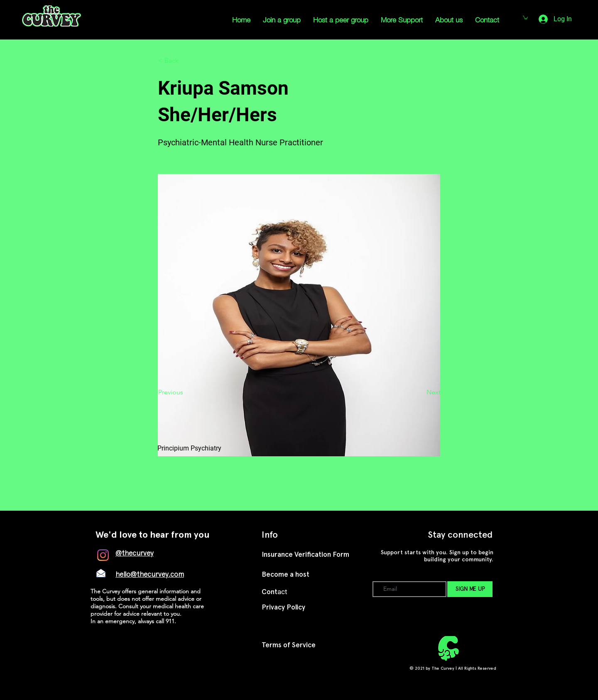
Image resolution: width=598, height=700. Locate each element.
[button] (186, 61)
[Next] (420, 392)
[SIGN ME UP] (470, 589)
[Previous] (186, 392)
